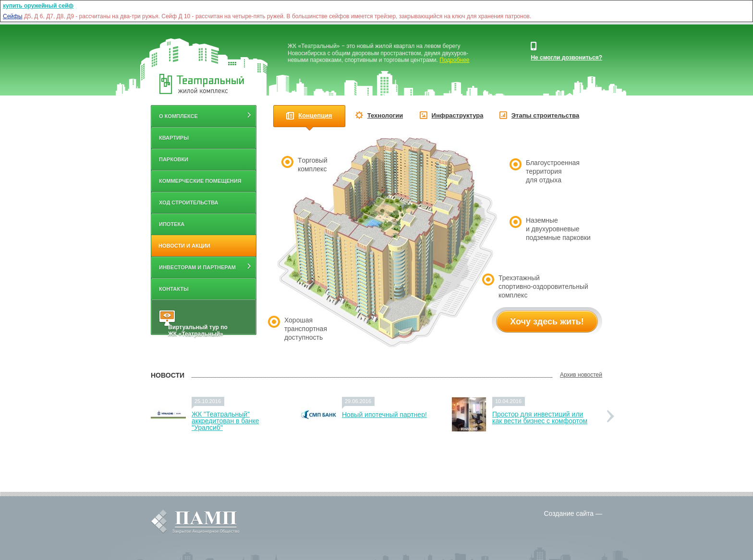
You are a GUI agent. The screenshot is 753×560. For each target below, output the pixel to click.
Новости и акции (184, 246)
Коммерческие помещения (200, 181)
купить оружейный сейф (38, 6)
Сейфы (13, 16)
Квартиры (174, 138)
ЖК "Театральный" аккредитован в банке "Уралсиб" (225, 421)
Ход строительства (189, 203)
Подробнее (454, 60)
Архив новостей (581, 375)
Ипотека (172, 224)
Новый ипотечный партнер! (384, 415)
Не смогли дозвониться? (566, 58)
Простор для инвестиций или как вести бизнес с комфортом (540, 417)
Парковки (174, 159)
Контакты (174, 289)
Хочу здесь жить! (547, 322)
